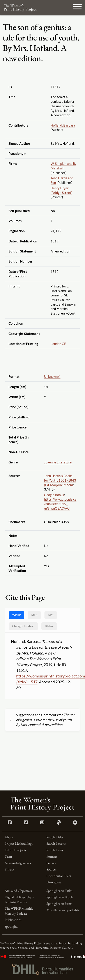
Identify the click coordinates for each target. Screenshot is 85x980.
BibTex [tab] (49, 626)
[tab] (23, 626)
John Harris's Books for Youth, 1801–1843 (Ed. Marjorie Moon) (60, 480)
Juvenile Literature (58, 462)
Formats (52, 856)
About (9, 837)
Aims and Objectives (18, 891)
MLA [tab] (34, 615)
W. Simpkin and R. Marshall (63, 166)
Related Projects (15, 850)
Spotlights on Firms (59, 904)
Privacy (10, 869)
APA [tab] (51, 615)
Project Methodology (19, 843)
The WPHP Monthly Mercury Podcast (19, 911)
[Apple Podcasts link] (59, 823)
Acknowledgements (18, 863)
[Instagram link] (42, 823)
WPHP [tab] (17, 615)
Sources (51, 869)
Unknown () (52, 376)
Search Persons (56, 843)
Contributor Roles (59, 876)
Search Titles (55, 837)
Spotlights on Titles (59, 891)
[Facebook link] (10, 823)
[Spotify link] (75, 823)
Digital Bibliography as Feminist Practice (19, 899)
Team (8, 856)
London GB (58, 344)
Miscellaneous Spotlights (63, 910)
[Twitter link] (26, 823)
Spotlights (11, 926)
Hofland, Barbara (63, 125)
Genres (51, 863)
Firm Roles (54, 882)
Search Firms (55, 850)
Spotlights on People (60, 897)
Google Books (54, 495)
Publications (13, 920)
